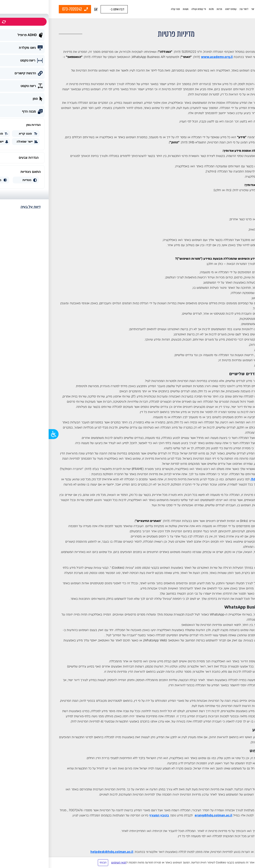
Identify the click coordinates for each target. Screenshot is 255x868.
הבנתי (54, 863)
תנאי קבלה (127, 9)
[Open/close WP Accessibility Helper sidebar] (5, 434)
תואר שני (206, 9)
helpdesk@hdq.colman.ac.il (63, 852)
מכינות (171, 9)
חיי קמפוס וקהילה (150, 9)
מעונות (137, 9)
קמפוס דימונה (182, 9)
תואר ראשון (218, 9)
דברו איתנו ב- (68, 9)
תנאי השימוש (70, 863)
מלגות (163, 9)
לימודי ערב (195, 9)
